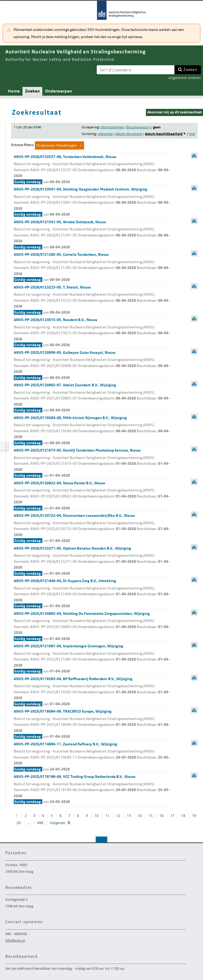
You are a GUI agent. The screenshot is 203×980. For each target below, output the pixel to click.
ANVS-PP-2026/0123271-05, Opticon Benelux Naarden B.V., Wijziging (93, 561)
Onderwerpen (58, 91)
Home (14, 91)
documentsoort (138, 127)
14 (140, 816)
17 (172, 816)
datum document (129, 134)
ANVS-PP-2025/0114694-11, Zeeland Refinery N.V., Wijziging (93, 757)
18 (183, 816)
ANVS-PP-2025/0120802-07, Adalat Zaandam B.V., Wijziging (93, 398)
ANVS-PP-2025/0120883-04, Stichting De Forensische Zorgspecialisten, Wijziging (93, 626)
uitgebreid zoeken (185, 78)
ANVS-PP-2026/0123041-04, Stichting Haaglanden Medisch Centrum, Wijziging (93, 202)
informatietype (112, 127)
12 (118, 816)
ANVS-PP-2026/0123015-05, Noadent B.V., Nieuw (93, 333)
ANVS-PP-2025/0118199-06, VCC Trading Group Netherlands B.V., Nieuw (93, 789)
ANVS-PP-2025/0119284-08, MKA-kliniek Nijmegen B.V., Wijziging (93, 431)
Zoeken (190, 69)
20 (19, 823)
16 (162, 816)
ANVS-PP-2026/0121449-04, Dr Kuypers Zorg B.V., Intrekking (93, 594)
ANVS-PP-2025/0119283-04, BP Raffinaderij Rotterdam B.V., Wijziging (93, 692)
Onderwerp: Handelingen (57, 145)
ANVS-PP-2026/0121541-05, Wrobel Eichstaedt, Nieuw (93, 235)
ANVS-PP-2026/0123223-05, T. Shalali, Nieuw (93, 300)
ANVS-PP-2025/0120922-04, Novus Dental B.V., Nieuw (93, 496)
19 (194, 816)
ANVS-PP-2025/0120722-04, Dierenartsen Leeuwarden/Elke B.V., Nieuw (93, 528)
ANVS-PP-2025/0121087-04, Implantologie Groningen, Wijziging (93, 659)
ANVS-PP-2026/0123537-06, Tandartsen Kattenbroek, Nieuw (93, 170)
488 (40, 823)
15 (151, 816)
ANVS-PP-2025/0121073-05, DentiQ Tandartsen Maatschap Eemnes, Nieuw (93, 463)
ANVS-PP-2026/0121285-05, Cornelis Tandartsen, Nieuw (93, 267)
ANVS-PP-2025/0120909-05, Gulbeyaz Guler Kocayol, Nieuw (93, 365)
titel (192, 134)
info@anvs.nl (15, 940)
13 (129, 816)
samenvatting (194, 156)
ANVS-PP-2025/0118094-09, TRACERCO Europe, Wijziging (93, 724)
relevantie (105, 134)
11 (107, 816)
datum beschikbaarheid (164, 134)
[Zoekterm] (136, 70)
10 (96, 816)
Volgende (57, 823)
